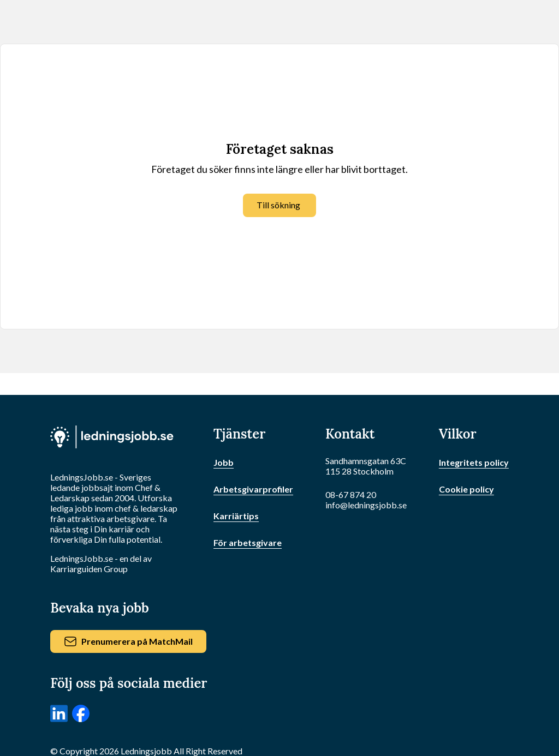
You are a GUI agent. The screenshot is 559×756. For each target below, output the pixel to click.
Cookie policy (466, 489)
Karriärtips (236, 516)
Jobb (224, 462)
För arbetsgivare (248, 542)
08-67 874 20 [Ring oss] (351, 494)
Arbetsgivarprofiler (253, 489)
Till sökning (278, 205)
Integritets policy (474, 462)
